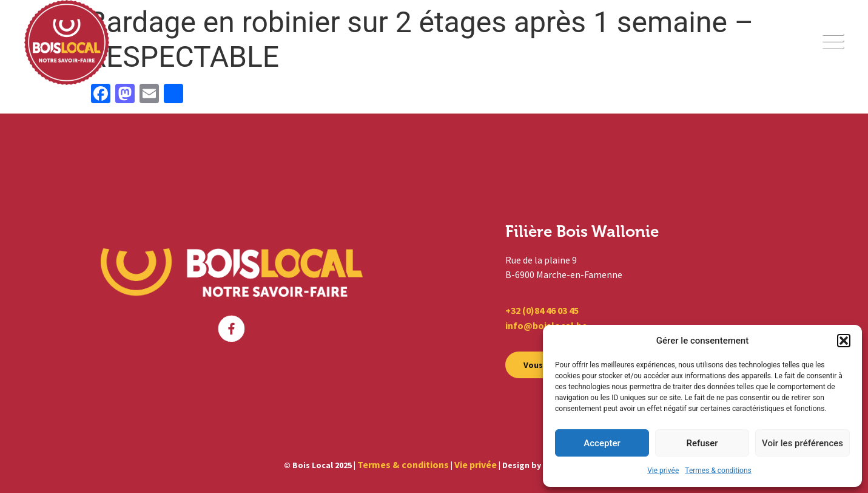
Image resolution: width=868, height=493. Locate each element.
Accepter (602, 443)
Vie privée (663, 471)
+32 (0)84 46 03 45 (542, 310)
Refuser (702, 443)
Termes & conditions (718, 471)
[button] (844, 341)
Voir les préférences (802, 443)
